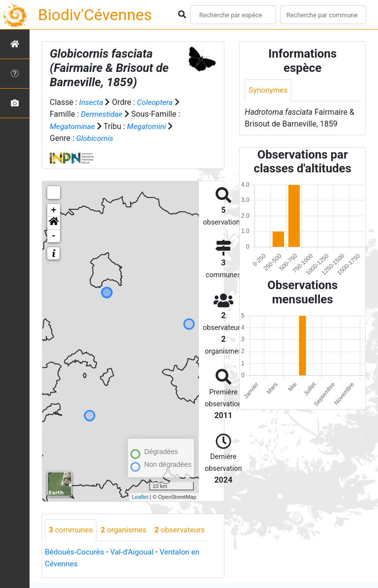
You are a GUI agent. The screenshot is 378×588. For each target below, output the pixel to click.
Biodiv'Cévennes (95, 15)
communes (72, 530)
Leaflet (140, 497)
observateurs (184, 530)
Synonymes (269, 90)
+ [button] (54, 210)
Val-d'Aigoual (135, 552)
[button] (54, 223)
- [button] (54, 235)
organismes (126, 530)
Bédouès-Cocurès (76, 552)
